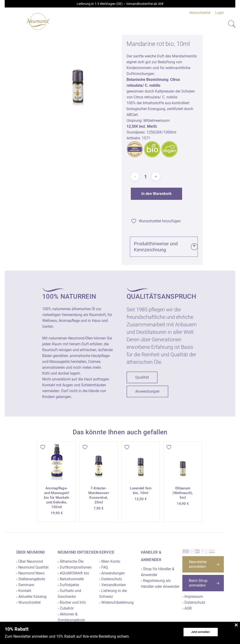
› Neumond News (30, 573)
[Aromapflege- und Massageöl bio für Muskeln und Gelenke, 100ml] (56, 461)
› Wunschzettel (28, 602)
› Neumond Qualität (32, 567)
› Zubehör (66, 608)
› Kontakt (24, 591)
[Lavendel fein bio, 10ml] (141, 461)
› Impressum (193, 597)
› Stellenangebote (31, 579)
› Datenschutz (111, 579)
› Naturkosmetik (71, 579)
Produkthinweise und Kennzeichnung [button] (166, 247)
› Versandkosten (112, 585)
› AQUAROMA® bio (73, 573)
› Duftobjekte (68, 585)
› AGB (187, 608)
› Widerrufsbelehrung (116, 602)
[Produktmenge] (145, 177)
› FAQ (104, 567)
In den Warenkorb (156, 194)
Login (219, 13)
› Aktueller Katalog (31, 597)
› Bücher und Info (72, 602)
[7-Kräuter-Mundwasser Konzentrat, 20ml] (99, 461)
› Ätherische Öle (71, 561)
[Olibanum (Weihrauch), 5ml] (183, 461)
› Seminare (25, 585)
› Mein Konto (110, 561)
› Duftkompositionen (75, 567)
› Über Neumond (30, 561)
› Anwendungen (112, 573)
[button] (142, 377)
